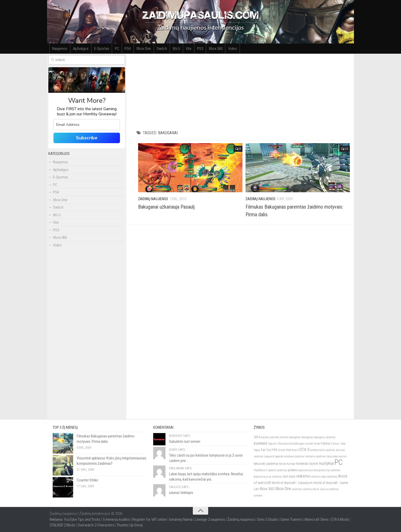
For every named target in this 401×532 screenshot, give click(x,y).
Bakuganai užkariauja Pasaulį (166, 207)
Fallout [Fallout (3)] (326, 443)
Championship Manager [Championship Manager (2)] (291, 444)
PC (116, 49)
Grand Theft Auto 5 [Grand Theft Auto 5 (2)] (288, 450)
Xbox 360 (214, 49)
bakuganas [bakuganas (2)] (308, 438)
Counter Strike (87, 480)
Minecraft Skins (317, 519)
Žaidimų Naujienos (153, 199)
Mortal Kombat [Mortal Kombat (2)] (287, 464)
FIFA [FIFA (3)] (275, 450)
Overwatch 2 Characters (96, 525)
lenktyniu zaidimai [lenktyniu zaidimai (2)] (316, 456)
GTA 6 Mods (340, 519)
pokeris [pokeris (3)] (293, 470)
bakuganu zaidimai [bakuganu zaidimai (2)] (325, 438)
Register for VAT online (149, 519)
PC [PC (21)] (339, 462)
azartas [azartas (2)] (265, 438)
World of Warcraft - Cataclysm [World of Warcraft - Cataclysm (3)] (292, 483)
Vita (187, 49)
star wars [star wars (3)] (289, 477)
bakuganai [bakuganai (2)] (295, 438)
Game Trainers (291, 519)
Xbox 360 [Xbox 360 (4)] (267, 489)
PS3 (198, 49)
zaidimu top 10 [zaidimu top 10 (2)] (311, 489)
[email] (87, 125)
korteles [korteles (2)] (314, 450)
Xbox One (143, 49)
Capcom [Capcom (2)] (272, 444)
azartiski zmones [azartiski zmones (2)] (279, 438)
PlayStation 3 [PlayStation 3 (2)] (261, 470)
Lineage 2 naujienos (210, 519)
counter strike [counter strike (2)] (312, 444)
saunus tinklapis (181, 493)
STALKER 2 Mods (62, 525)
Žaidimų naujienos (241, 519)
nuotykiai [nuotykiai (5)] (326, 463)
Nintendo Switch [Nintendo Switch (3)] (307, 464)
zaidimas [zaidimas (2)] (297, 489)
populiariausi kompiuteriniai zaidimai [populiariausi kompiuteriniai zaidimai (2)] (319, 470)
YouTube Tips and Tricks (82, 519)
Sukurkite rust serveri (185, 442)
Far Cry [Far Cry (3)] (266, 450)
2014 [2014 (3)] (257, 437)
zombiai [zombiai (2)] (258, 496)
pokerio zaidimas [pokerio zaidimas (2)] (278, 470)
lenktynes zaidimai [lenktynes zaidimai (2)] (294, 456)
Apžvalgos (80, 49)
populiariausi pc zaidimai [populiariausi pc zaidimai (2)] (268, 477)
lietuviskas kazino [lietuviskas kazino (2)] (337, 456)
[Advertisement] (244, 89)
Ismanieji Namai (181, 519)
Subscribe (87, 138)
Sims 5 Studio (268, 519)
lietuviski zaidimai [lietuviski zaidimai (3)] (266, 464)
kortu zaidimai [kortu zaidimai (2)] (327, 450)
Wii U (175, 49)
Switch (160, 49)
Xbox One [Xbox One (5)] (283, 489)
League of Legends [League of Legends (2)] (274, 456)
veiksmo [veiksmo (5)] (303, 476)
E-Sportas (101, 49)
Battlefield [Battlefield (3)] (260, 443)
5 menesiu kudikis (116, 519)
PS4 (127, 49)
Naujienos (60, 49)
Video (230, 49)
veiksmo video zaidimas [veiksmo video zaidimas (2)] (324, 477)
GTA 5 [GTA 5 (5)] (304, 450)
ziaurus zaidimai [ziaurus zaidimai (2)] (329, 489)
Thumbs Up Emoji (130, 525)
